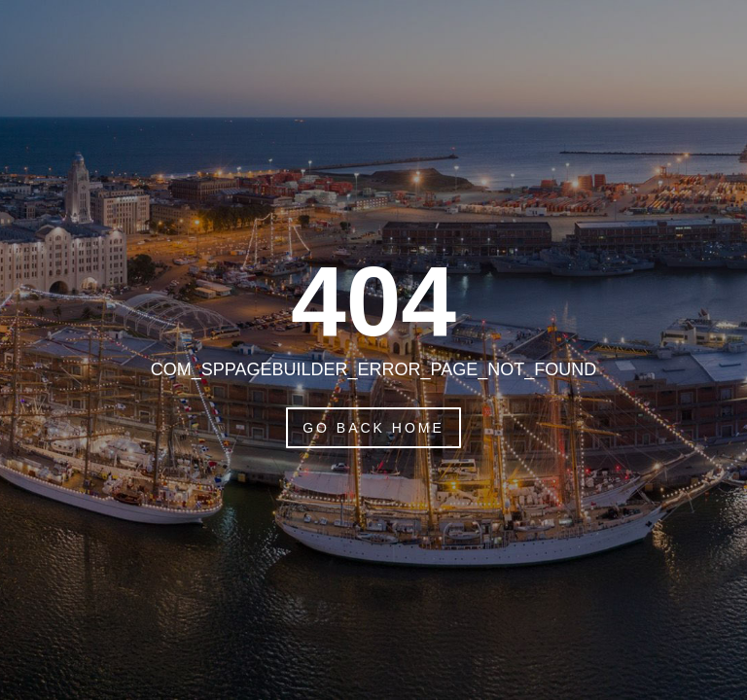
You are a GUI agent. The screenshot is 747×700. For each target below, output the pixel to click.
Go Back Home (373, 428)
